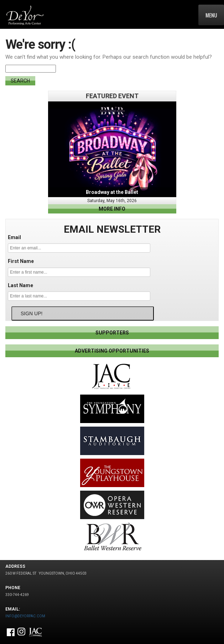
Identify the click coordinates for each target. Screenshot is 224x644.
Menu (211, 15)
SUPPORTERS (112, 333)
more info (112, 209)
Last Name (20, 285)
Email (14, 237)
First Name (21, 261)
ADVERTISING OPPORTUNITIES (112, 351)
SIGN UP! (32, 313)
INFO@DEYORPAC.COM (25, 616)
